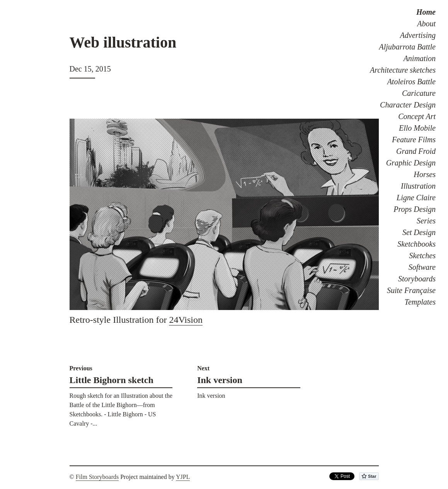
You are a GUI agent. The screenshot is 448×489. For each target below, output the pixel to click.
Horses (425, 174)
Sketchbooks (416, 244)
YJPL (183, 477)
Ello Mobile (417, 128)
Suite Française (411, 290)
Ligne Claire (416, 198)
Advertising (418, 35)
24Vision (186, 320)
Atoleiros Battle (411, 82)
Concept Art (417, 116)
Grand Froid (416, 151)
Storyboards (417, 279)
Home (426, 12)
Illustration (418, 186)
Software (422, 267)
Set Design (419, 232)
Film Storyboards (97, 477)
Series (426, 221)
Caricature (419, 93)
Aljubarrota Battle (407, 47)
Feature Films (414, 140)
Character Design (408, 105)
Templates (420, 302)
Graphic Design (411, 163)
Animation (420, 58)
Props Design (415, 209)
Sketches (422, 256)
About (426, 24)
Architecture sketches (403, 70)
